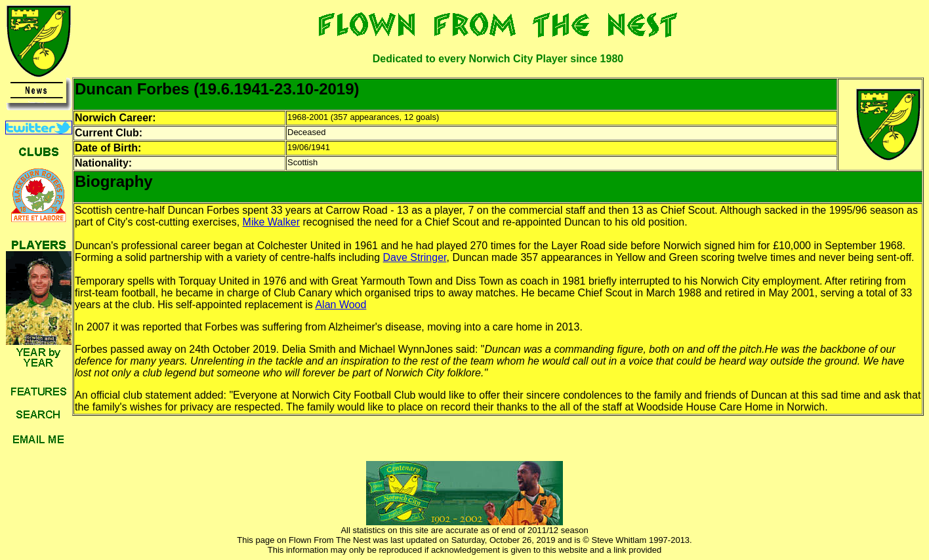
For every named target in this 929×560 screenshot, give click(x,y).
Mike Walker (271, 222)
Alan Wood (341, 305)
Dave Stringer (415, 257)
